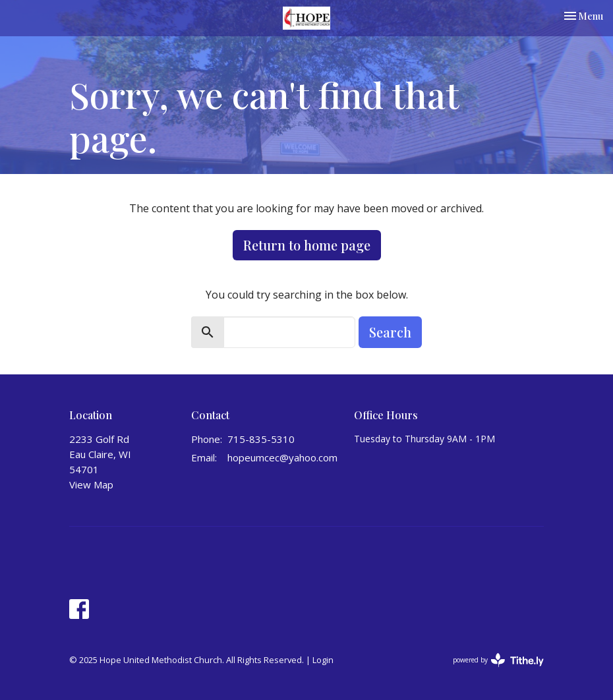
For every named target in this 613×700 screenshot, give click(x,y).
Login (323, 660)
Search (390, 332)
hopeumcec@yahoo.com (282, 457)
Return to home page (307, 245)
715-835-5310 (261, 439)
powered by (498, 660)
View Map (91, 484)
